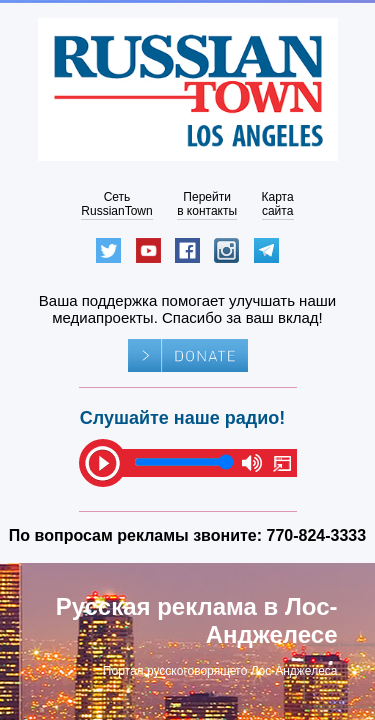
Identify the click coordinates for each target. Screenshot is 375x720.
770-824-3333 (317, 535)
